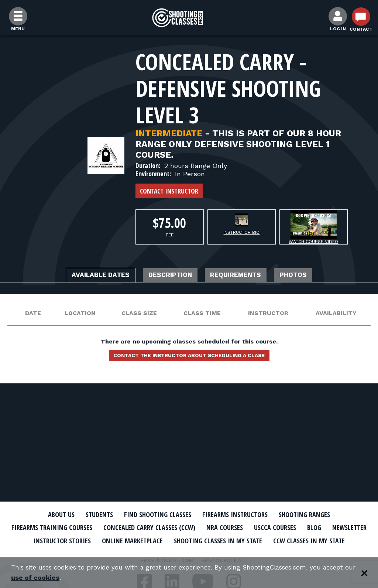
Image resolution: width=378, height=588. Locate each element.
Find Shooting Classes (154, 514)
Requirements (243, 276)
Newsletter (56, 540)
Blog (351, 527)
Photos (309, 276)
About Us (48, 514)
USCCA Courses (309, 527)
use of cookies (72, 577)
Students (90, 514)
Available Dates (87, 276)
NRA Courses (254, 527)
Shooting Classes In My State (292, 540)
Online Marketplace (197, 540)
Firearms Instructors (239, 514)
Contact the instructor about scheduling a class (189, 358)
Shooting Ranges (316, 514)
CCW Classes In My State (189, 553)
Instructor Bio (241, 232)
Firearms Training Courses (64, 527)
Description (168, 276)
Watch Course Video (313, 242)
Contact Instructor (169, 191)
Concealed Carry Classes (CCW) (171, 527)
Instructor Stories (120, 540)
